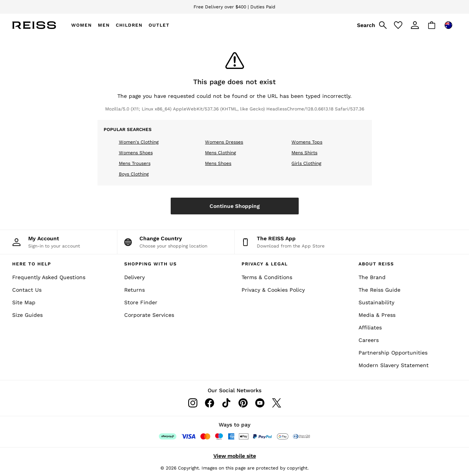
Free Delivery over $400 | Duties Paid (234, 7)
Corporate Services (149, 315)
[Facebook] (210, 403)
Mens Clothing (220, 153)
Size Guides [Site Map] (27, 315)
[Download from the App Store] (293, 242)
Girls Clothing (306, 163)
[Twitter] (277, 403)
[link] (371, 25)
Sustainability (376, 302)
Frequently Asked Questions (49, 277)
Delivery (134, 277)
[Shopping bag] (432, 25)
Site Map (24, 302)
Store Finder (141, 302)
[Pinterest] (243, 403)
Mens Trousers (135, 163)
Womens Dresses (224, 142)
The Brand (372, 277)
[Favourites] (398, 25)
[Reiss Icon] (34, 25)
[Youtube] (260, 403)
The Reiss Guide (379, 290)
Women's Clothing (139, 142)
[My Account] (58, 242)
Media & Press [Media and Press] (377, 315)
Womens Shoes (136, 153)
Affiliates (370, 327)
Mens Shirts (304, 153)
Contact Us (27, 290)
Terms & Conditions (267, 277)
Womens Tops (307, 142)
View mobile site (235, 456)
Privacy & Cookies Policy (273, 290)
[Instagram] (193, 403)
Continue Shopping (235, 206)
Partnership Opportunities (393, 353)
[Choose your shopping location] (176, 242)
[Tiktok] (226, 403)
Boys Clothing (134, 174)
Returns (134, 290)
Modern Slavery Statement (394, 365)
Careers (369, 340)
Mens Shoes (218, 163)
